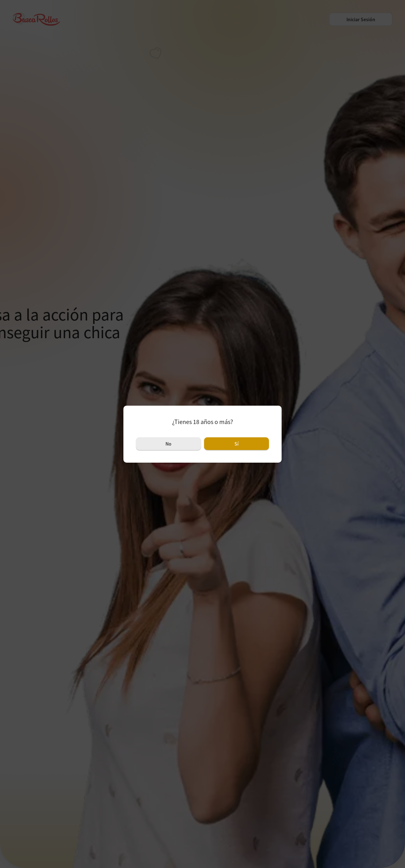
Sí (237, 444)
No (168, 444)
